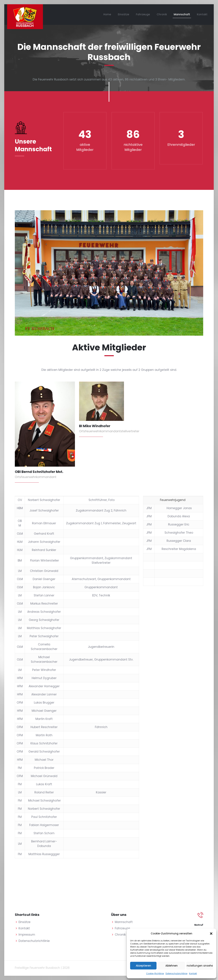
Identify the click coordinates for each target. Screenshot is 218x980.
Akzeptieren (143, 966)
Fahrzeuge (122, 928)
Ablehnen (172, 966)
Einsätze (25, 922)
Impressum (27, 935)
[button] (211, 934)
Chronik (120, 935)
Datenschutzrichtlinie (176, 973)
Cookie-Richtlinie (155, 973)
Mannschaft (124, 922)
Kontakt (193, 973)
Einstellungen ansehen (200, 966)
